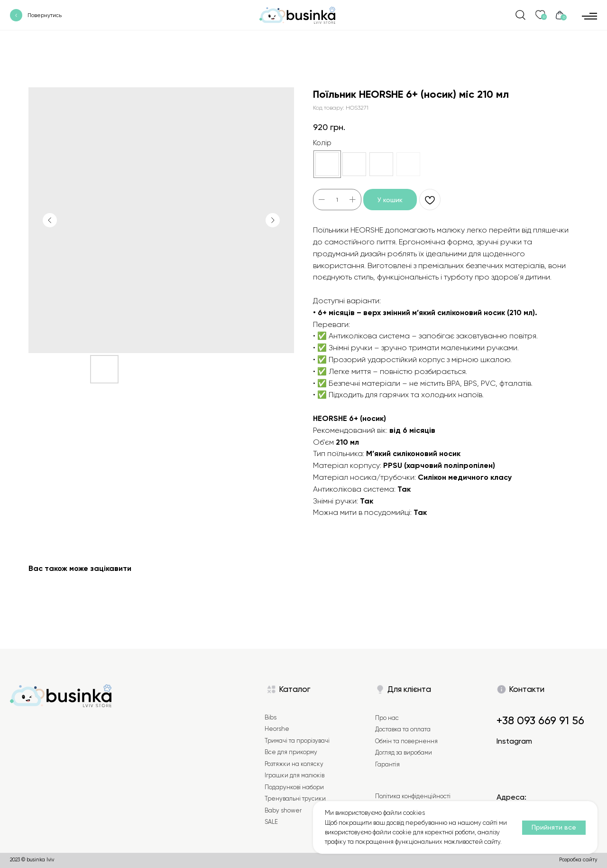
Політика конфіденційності (413, 796)
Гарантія (387, 764)
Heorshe (277, 729)
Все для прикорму (291, 752)
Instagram (514, 741)
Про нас (387, 718)
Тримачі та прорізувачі (297, 741)
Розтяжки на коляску (294, 764)
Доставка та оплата (403, 729)
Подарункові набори (294, 787)
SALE (271, 822)
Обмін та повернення (406, 741)
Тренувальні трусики (295, 798)
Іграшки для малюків (294, 775)
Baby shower (283, 810)
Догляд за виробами (404, 752)
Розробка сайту (578, 860)
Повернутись (45, 15)
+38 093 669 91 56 (540, 720)
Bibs (271, 717)
